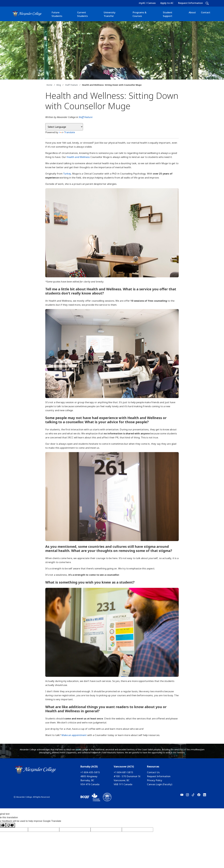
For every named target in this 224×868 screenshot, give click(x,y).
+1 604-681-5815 (123, 772)
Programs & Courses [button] (139, 14)
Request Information (190, 3)
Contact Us (153, 772)
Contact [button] (206, 12)
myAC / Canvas (147, 3)
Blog (59, 85)
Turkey (67, 174)
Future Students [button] (57, 14)
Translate (67, 132)
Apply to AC (167, 3)
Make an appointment (74, 735)
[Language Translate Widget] (64, 127)
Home (49, 85)
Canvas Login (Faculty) (160, 784)
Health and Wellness (78, 157)
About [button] (192, 12)
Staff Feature (71, 85)
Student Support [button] (168, 14)
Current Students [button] (82, 14)
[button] (207, 3)
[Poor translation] (10, 825)
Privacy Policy (155, 780)
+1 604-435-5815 (90, 772)
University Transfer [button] (110, 14)
